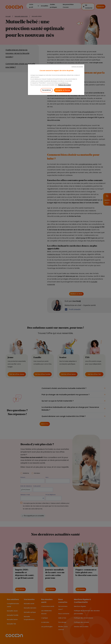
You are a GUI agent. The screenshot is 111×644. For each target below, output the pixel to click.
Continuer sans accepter (77, 67)
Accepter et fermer (63, 90)
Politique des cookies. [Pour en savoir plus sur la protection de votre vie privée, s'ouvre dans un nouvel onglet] (65, 85)
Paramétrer (47, 90)
